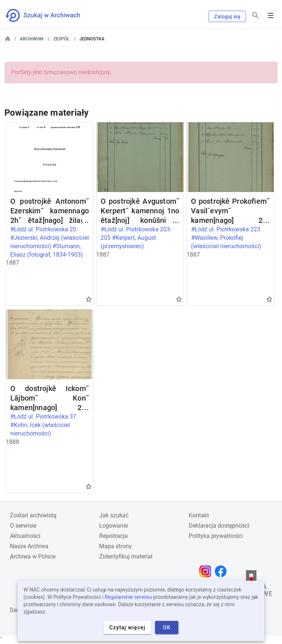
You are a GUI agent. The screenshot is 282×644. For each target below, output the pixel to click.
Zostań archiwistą (33, 515)
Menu (271, 15)
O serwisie (23, 526)
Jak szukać (114, 515)
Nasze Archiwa (29, 546)
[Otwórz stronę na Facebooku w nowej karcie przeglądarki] (223, 571)
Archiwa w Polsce (33, 556)
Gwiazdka (89, 299)
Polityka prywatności (216, 536)
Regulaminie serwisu (128, 597)
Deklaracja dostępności (219, 526)
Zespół (61, 39)
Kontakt (199, 515)
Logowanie (113, 526)
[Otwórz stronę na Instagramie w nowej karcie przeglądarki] (207, 571)
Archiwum (32, 39)
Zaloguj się (227, 17)
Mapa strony (115, 546)
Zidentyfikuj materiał (126, 556)
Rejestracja (113, 536)
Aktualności (25, 536)
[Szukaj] (256, 16)
